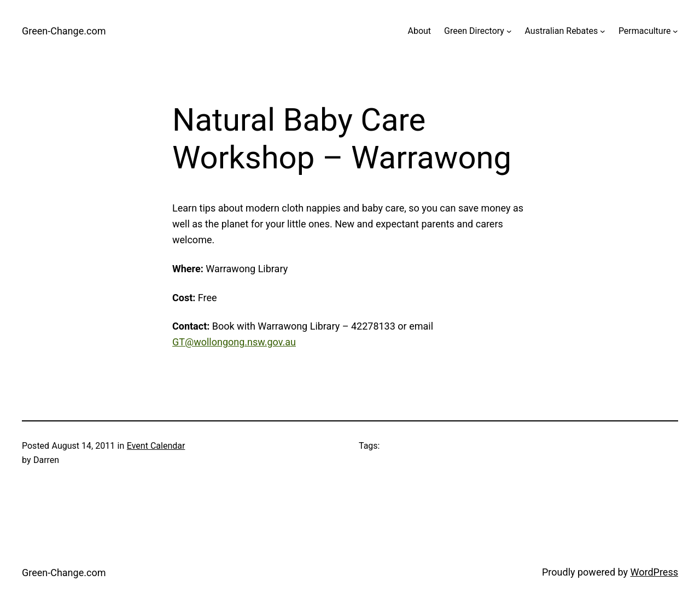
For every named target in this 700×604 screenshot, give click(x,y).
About (419, 31)
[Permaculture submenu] (675, 31)
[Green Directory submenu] (509, 31)
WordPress (654, 572)
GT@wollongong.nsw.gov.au (234, 342)
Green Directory (474, 31)
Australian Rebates (562, 31)
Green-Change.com (64, 31)
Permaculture (645, 31)
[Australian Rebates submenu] (603, 31)
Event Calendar (156, 446)
